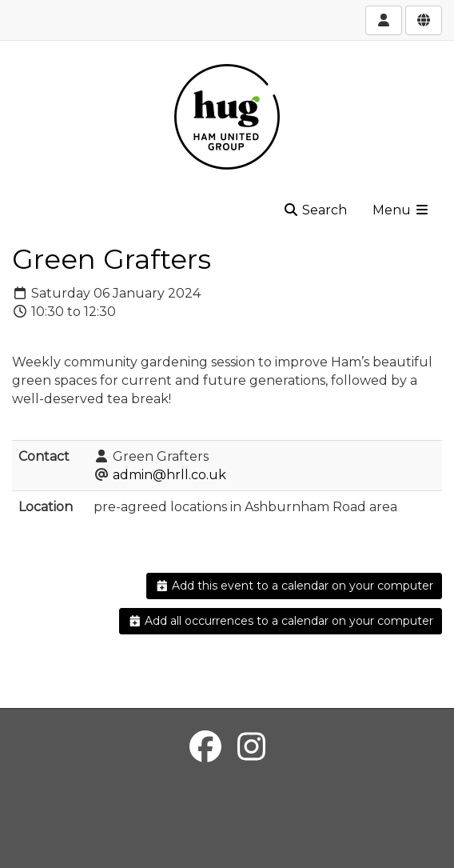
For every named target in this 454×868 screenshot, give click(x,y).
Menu (401, 210)
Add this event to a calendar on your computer (295, 586)
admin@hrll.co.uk (169, 475)
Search (315, 210)
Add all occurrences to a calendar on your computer (281, 621)
